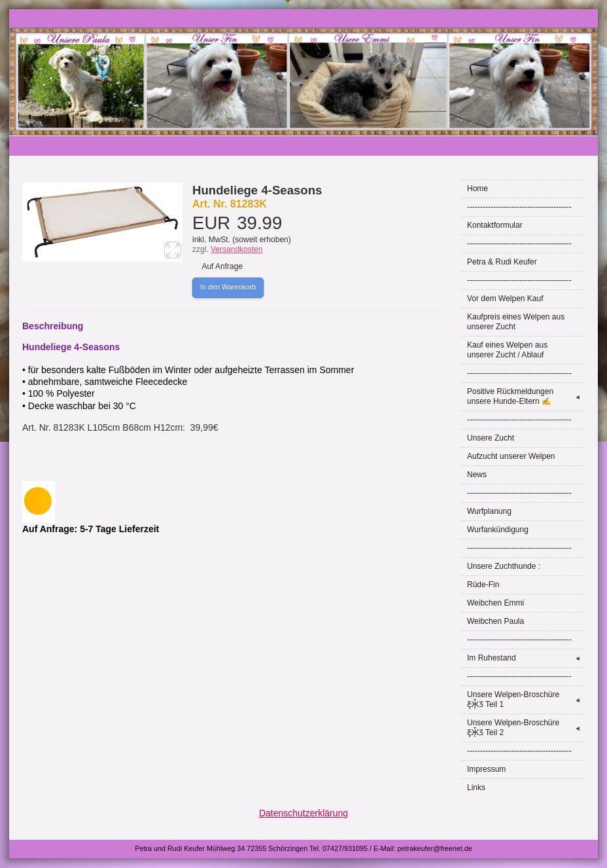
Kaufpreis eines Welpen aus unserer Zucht (516, 322)
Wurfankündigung (498, 530)
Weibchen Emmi (495, 603)
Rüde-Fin (483, 585)
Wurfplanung (489, 511)
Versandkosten (236, 249)
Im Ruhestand (526, 658)
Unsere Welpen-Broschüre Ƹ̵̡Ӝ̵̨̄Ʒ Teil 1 (526, 699)
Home (477, 189)
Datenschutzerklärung (303, 813)
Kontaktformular (495, 225)
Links (476, 787)
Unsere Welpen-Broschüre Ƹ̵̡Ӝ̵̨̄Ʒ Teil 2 (526, 728)
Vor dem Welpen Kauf (505, 298)
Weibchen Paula (495, 621)
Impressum (486, 769)
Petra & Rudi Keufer (502, 262)
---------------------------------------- (519, 207)
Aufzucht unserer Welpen (511, 456)
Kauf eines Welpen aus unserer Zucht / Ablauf (507, 350)
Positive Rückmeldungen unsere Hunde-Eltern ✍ (526, 396)
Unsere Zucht (491, 438)
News (477, 475)
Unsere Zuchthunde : (504, 566)
